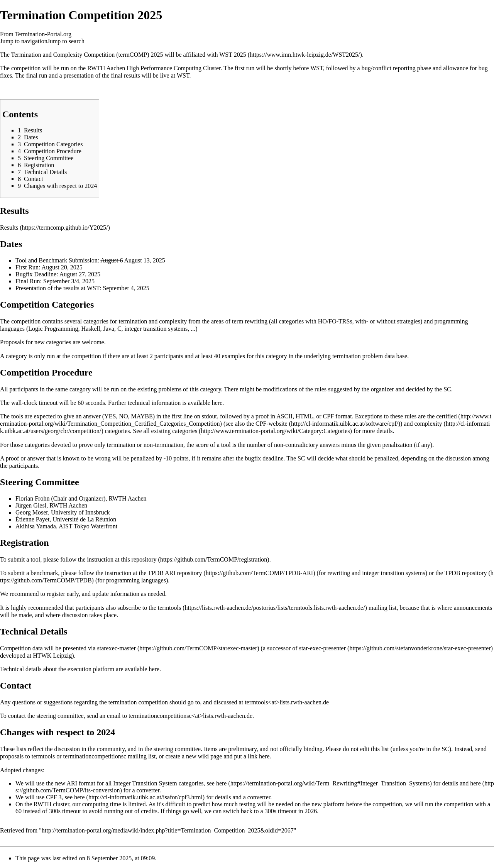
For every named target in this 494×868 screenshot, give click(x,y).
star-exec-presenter (322, 648)
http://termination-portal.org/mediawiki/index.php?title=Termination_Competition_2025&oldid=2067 (168, 830)
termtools (169, 608)
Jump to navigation (24, 41)
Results (9, 228)
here (217, 403)
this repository (139, 559)
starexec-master (117, 648)
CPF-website (272, 424)
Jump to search (66, 41)
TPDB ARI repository (175, 573)
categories (185, 431)
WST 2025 (233, 55)
